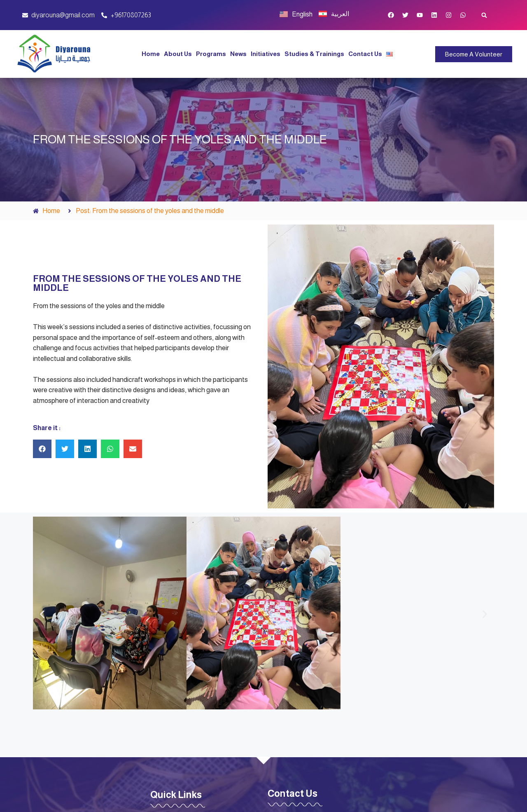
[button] (484, 15)
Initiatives (266, 54)
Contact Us (365, 54)
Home (151, 54)
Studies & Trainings (314, 54)
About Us (178, 54)
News (238, 54)
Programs (211, 54)
